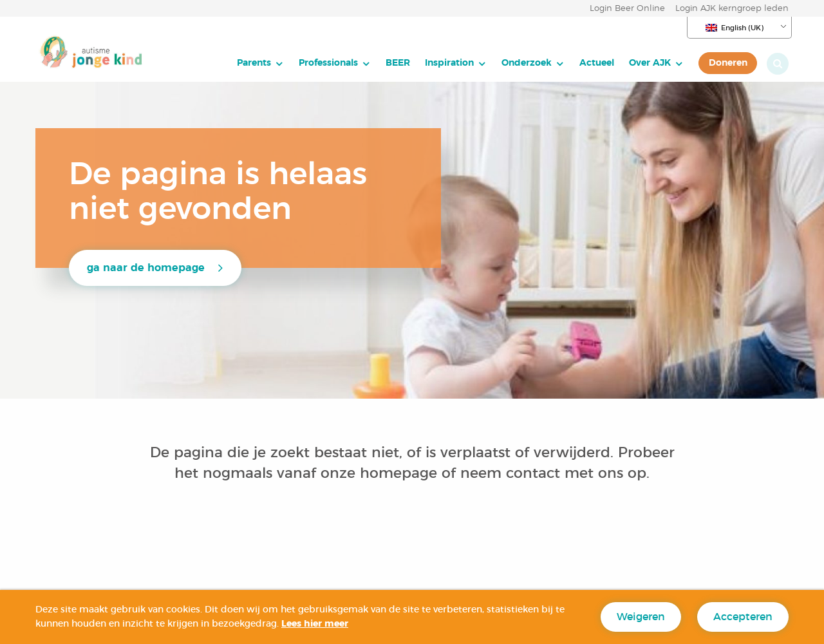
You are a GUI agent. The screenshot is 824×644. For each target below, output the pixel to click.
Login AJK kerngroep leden (732, 9)
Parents (254, 63)
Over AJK (650, 63)
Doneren (728, 63)
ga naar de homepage (146, 268)
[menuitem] (260, 63)
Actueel (597, 63)
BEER (398, 63)
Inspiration (449, 63)
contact (533, 473)
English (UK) (735, 28)
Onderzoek (527, 63)
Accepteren (743, 617)
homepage (401, 473)
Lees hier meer (315, 624)
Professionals (328, 63)
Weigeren (641, 617)
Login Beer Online (627, 9)
